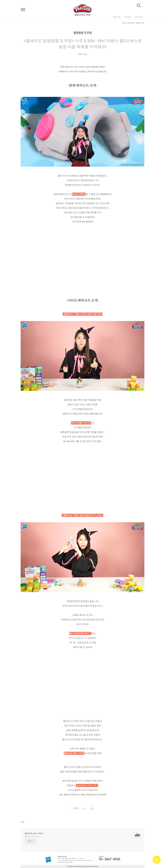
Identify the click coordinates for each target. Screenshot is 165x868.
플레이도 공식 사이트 (34, 833)
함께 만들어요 (131, 23)
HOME (124, 23)
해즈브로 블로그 (128, 17)
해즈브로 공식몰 (139, 17)
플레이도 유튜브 (117, 17)
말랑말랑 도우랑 (140, 23)
